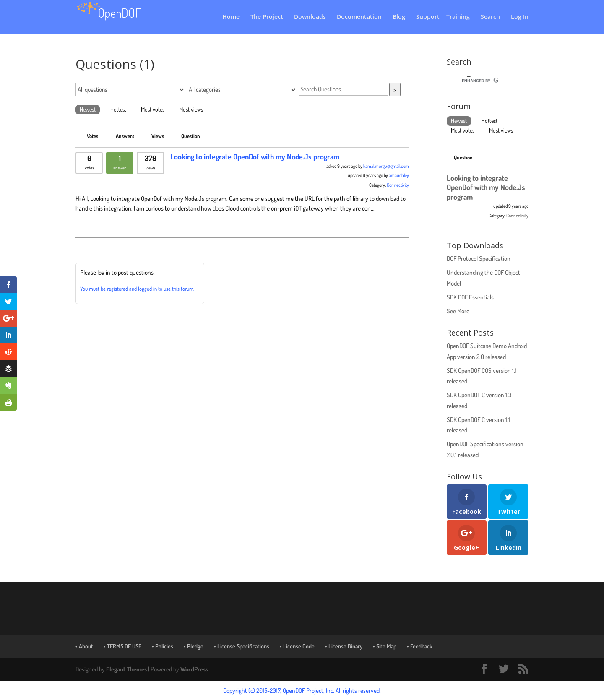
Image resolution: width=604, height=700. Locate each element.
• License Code (297, 646)
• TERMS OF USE (122, 646)
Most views (191, 109)
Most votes (153, 109)
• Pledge (194, 646)
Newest (88, 109)
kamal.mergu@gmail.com (386, 166)
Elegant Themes (126, 669)
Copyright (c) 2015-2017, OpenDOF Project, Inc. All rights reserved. (302, 691)
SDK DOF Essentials (470, 297)
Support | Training (443, 17)
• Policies (163, 646)
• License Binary (344, 646)
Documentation (359, 17)
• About (84, 646)
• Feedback (420, 646)
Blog (399, 17)
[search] (480, 81)
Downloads (310, 17)
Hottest (118, 109)
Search (490, 17)
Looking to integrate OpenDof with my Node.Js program (255, 156)
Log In (520, 17)
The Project (267, 17)
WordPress (194, 669)
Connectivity (398, 185)
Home (231, 17)
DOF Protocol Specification (479, 259)
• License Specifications (242, 646)
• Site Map (385, 646)
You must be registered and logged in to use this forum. (137, 289)
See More (458, 311)
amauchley (399, 175)
